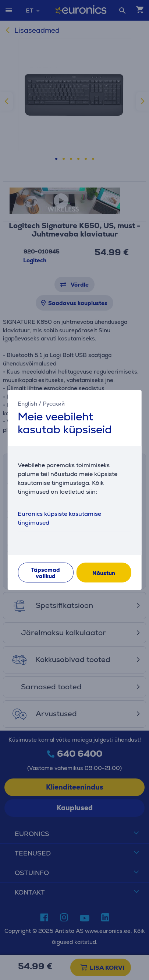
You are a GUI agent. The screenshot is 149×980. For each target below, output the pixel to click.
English (27, 404)
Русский (54, 404)
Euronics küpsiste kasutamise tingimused (59, 518)
